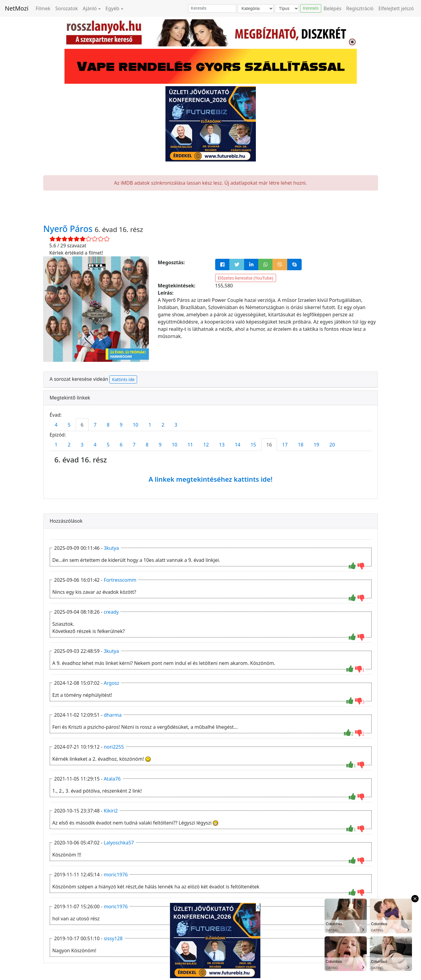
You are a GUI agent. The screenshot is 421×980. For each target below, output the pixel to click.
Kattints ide (123, 379)
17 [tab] (285, 445)
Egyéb (112, 8)
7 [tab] (95, 425)
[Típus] (287, 9)
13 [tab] (222, 445)
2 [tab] (163, 425)
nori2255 (114, 747)
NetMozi (17, 8)
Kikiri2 (111, 811)
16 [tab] (269, 445)
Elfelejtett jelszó (396, 8)
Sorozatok (66, 8)
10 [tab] (135, 425)
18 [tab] (300, 445)
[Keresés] (212, 8)
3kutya (111, 548)
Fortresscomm (120, 580)
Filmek (43, 8)
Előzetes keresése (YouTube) (246, 278)
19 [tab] (316, 445)
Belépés (333, 8)
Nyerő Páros (69, 229)
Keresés (311, 8)
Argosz (111, 683)
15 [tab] (253, 445)
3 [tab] (176, 425)
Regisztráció (360, 8)
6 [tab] (82, 425)
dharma (113, 715)
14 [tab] (237, 445)
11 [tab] (190, 445)
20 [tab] (332, 445)
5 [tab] (69, 425)
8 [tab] (108, 425)
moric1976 (116, 875)
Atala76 (112, 779)
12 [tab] (206, 445)
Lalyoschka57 (119, 843)
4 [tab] (56, 425)
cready (111, 612)
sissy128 (113, 938)
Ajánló (90, 8)
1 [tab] (150, 425)
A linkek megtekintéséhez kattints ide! (210, 479)
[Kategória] (256, 9)
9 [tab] (121, 425)
